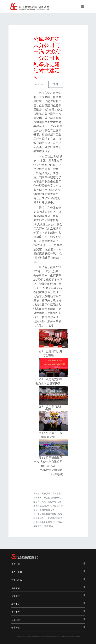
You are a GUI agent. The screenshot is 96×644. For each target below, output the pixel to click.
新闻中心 (48, 603)
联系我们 (48, 619)
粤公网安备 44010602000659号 (71, 636)
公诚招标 (48, 595)
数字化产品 (48, 579)
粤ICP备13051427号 (58, 636)
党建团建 (48, 587)
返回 (56, 84)
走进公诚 (48, 564)
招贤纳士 (48, 611)
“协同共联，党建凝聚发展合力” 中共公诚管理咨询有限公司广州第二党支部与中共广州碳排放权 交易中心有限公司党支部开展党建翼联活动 (48, 502)
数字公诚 (48, 627)
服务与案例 (48, 571)
